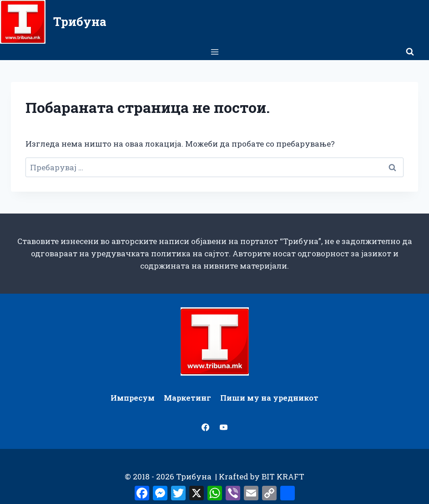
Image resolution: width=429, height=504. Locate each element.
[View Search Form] (410, 52)
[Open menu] (214, 52)
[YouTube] (223, 428)
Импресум (133, 398)
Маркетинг (187, 398)
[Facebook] (206, 428)
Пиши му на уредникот (269, 398)
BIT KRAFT (283, 476)
